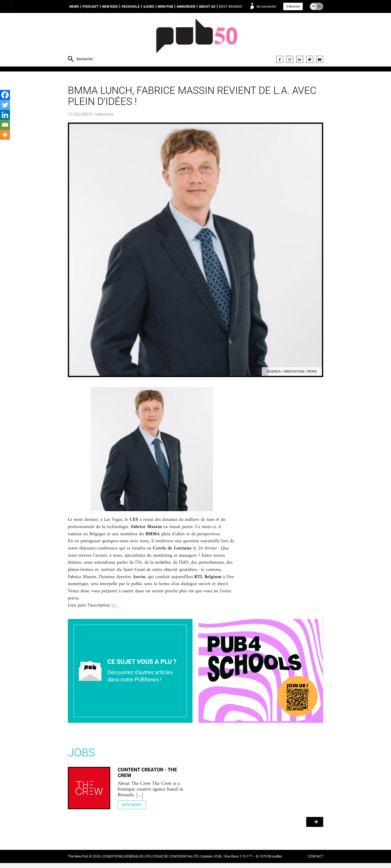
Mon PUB (165, 6)
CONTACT (315, 861)
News (74, 6)
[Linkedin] (5, 115)
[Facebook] (5, 95)
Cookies (206, 861)
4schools (131, 6)
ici (115, 610)
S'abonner (293, 6)
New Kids (110, 6)
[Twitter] (5, 105)
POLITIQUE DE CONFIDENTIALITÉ (172, 861)
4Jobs (149, 6)
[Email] (5, 125)
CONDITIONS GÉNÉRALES (123, 861)
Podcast (91, 6)
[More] (5, 135)
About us (207, 6)
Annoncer (186, 6)
